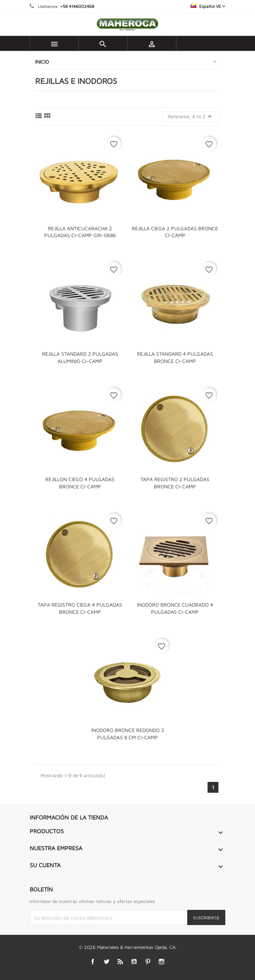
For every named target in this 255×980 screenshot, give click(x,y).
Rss (120, 961)
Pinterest (148, 961)
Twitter (107, 961)
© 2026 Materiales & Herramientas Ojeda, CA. (128, 947)
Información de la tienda (69, 817)
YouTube (134, 961)
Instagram (162, 961)
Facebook (93, 961)
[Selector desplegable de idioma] (208, 6)
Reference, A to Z (191, 116)
